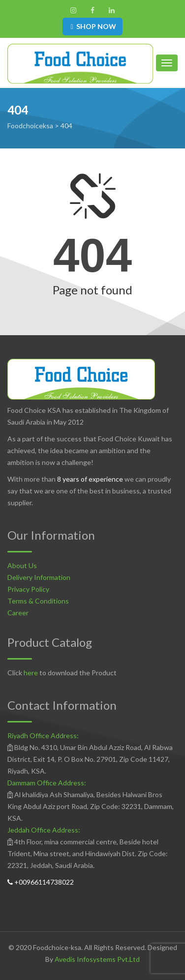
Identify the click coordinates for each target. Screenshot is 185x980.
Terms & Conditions (38, 601)
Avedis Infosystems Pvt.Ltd (97, 959)
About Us (22, 565)
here (31, 673)
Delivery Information (39, 577)
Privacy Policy (28, 589)
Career (18, 613)
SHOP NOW (92, 26)
